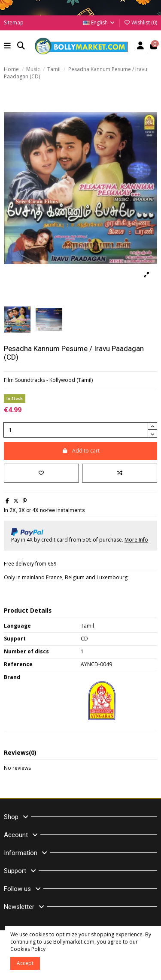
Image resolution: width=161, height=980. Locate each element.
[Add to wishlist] (41, 473)
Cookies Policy (28, 949)
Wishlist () (140, 22)
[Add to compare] (120, 473)
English (99, 22)
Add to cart (81, 451)
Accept (25, 963)
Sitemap (14, 22)
